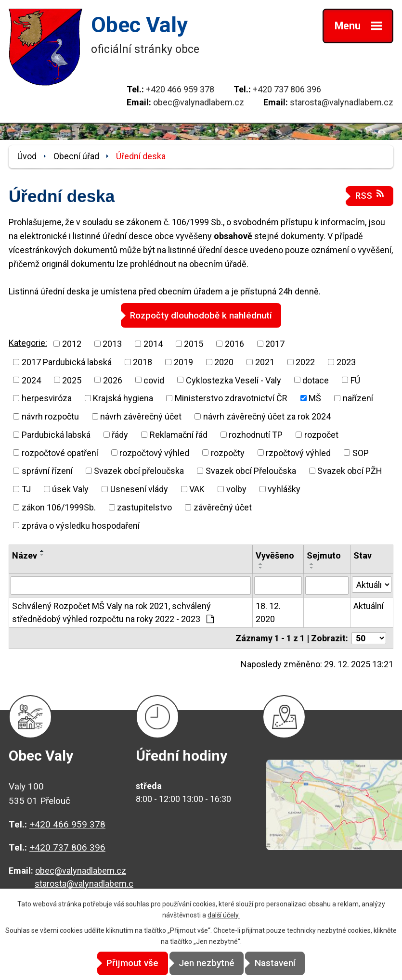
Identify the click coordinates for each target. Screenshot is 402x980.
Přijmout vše (120, 963)
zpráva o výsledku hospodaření (81, 525)
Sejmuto (324, 555)
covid (154, 380)
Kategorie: (28, 343)
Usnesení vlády (139, 489)
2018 (143, 362)
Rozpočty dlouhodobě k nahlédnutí (201, 315)
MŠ (315, 398)
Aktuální (369, 605)
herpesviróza (47, 398)
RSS (370, 195)
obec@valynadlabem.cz (199, 102)
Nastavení (288, 963)
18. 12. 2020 (268, 612)
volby (236, 489)
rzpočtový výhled (298, 452)
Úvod (27, 156)
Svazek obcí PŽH (350, 471)
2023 (346, 362)
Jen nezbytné (207, 963)
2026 (113, 380)
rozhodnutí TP (256, 434)
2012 (72, 343)
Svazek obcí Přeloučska (251, 471)
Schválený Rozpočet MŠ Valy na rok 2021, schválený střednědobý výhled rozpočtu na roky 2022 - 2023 (113, 612)
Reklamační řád (179, 434)
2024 (31, 380)
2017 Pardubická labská (67, 362)
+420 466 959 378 (180, 89)
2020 (224, 362)
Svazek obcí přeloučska (139, 471)
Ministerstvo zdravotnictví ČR (231, 398)
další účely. (224, 915)
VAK (197, 489)
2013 (112, 343)
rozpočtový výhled (154, 452)
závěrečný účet (223, 507)
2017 (275, 343)
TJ (26, 489)
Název (25, 555)
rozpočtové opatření (60, 452)
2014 (153, 343)
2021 (265, 362)
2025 (72, 380)
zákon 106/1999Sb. (59, 507)
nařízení (358, 398)
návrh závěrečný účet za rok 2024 (267, 416)
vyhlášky (284, 489)
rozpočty (228, 452)
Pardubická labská (56, 434)
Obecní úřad (76, 156)
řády (120, 434)
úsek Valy (70, 489)
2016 (234, 343)
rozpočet (321, 434)
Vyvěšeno (275, 555)
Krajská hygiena (123, 398)
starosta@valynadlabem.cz (342, 102)
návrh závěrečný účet (141, 416)
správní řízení (47, 471)
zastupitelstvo (144, 507)
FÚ (355, 380)
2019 (183, 362)
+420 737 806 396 (287, 89)
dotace (316, 380)
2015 (194, 343)
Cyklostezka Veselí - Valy (233, 380)
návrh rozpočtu (50, 416)
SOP (361, 452)
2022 (305, 362)
